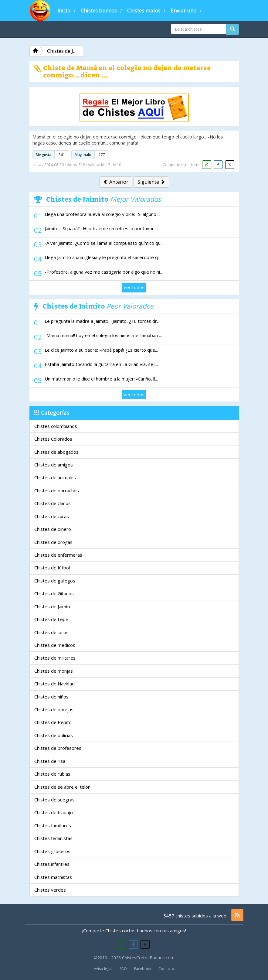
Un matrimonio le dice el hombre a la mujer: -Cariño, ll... (101, 379)
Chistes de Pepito (53, 722)
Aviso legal (103, 969)
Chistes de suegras (54, 800)
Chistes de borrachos (57, 490)
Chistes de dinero (53, 529)
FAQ (123, 969)
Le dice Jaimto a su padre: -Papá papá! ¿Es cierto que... (101, 350)
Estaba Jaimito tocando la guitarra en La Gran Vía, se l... (101, 364)
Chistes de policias (54, 735)
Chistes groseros (52, 851)
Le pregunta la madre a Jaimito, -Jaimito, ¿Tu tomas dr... (102, 321)
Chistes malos (144, 10)
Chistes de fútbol (52, 568)
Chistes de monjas (54, 671)
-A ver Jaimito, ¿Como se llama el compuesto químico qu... (104, 243)
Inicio (64, 10)
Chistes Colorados (53, 439)
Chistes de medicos (55, 645)
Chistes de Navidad (54, 684)
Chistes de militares (55, 658)
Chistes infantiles (52, 864)
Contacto (166, 969)
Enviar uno (183, 10)
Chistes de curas (52, 516)
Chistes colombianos (56, 426)
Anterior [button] (116, 182)
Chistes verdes (50, 890)
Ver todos (134, 287)
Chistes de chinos (53, 503)
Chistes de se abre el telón (62, 787)
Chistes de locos (51, 632)
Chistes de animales (55, 477)
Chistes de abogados (56, 452)
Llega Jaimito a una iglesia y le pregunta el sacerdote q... (103, 257)
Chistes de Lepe (51, 619)
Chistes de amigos (54, 465)
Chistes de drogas (53, 542)
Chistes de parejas (54, 709)
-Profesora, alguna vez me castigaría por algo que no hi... (104, 272)
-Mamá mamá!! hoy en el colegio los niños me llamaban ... (103, 335)
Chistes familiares (53, 825)
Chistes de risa (50, 761)
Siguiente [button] (151, 182)
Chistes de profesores (58, 748)
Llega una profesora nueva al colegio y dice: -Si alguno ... (102, 214)
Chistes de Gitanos (54, 593)
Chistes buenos (99, 10)
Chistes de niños (51, 697)
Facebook (143, 969)
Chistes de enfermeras (58, 555)
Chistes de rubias (52, 774)
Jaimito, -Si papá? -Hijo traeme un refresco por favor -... (102, 228)
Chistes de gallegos (55, 581)
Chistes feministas (53, 838)
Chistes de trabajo (54, 812)
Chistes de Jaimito (53, 606)
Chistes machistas (53, 877)
